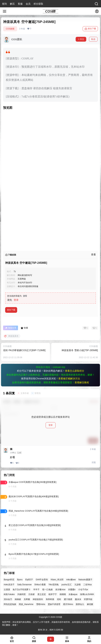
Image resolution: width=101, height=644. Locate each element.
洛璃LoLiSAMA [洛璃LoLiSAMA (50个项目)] (87, 595)
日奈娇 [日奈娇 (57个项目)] (32, 595)
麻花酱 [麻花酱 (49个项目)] (90, 604)
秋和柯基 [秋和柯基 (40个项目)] (50, 599)
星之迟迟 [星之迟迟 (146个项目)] (42, 595)
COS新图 (10, 29)
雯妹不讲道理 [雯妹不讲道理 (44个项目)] (54, 604)
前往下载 (90, 29)
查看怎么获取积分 (75, 371)
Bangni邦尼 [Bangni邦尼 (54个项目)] (9, 580)
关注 (81, 39)
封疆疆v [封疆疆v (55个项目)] (72, 590)
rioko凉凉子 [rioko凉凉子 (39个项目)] (9, 585)
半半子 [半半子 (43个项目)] (36, 590)
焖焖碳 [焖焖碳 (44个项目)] (18, 599)
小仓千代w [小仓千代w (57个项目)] (83, 590)
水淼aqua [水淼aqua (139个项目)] (73, 595)
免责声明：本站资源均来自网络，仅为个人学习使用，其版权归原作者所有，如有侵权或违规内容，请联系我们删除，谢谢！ (50, 624)
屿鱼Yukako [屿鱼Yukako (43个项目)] (9, 595)
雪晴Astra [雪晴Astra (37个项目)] (41, 604)
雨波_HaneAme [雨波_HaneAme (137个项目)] (26, 604)
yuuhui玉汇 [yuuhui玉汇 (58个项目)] (66, 585)
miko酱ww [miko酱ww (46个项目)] (71, 580)
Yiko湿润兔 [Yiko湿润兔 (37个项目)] (54, 585)
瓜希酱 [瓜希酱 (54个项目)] (27, 599)
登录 (16, 300)
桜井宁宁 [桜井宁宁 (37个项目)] (53, 595)
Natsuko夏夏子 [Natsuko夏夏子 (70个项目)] (85, 580)
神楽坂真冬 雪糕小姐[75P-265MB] (80, 350)
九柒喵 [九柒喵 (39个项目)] (78, 585)
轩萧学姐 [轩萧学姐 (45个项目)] (88, 599)
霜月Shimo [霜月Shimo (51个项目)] (68, 604)
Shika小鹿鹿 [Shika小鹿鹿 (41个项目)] (40, 585)
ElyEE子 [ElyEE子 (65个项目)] (29, 580)
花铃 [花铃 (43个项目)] (59, 599)
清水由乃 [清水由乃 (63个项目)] (8, 599)
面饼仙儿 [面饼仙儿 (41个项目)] (80, 604)
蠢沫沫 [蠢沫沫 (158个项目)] (78, 599)
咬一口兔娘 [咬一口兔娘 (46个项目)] (47, 590)
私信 (93, 39)
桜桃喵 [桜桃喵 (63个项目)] (63, 595)
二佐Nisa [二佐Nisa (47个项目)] (87, 585)
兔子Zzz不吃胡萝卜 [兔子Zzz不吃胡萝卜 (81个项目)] (22, 590)
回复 (94, 462)
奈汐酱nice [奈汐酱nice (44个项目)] (60, 590)
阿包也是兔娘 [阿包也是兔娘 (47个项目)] (10, 604)
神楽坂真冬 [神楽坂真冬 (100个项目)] (38, 599)
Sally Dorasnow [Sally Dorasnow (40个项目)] (24, 585)
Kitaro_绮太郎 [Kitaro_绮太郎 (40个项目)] (57, 580)
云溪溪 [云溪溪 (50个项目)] (7, 590)
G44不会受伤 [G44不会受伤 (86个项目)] (42, 580)
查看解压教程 (82, 382)
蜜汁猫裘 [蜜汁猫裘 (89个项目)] (68, 599)
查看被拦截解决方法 (69, 379)
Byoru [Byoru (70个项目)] (20, 580)
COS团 (59, 617)
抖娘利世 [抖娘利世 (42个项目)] (22, 595)
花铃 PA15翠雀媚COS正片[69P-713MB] (24, 350)
